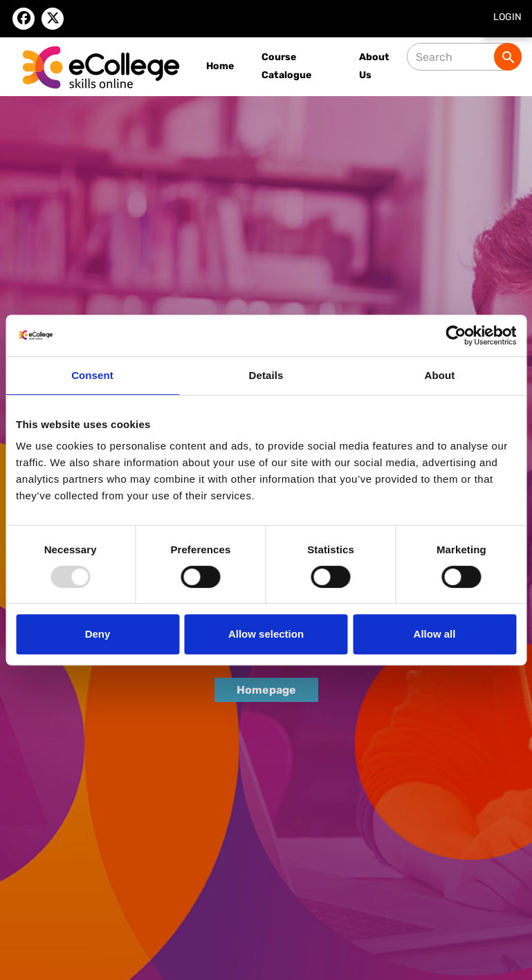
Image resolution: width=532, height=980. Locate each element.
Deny (98, 634)
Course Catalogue (286, 66)
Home (220, 66)
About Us (374, 66)
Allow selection (266, 634)
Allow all (435, 634)
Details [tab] (266, 375)
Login (507, 17)
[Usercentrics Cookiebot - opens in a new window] (456, 335)
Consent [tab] (92, 375)
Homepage (266, 690)
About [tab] (440, 375)
